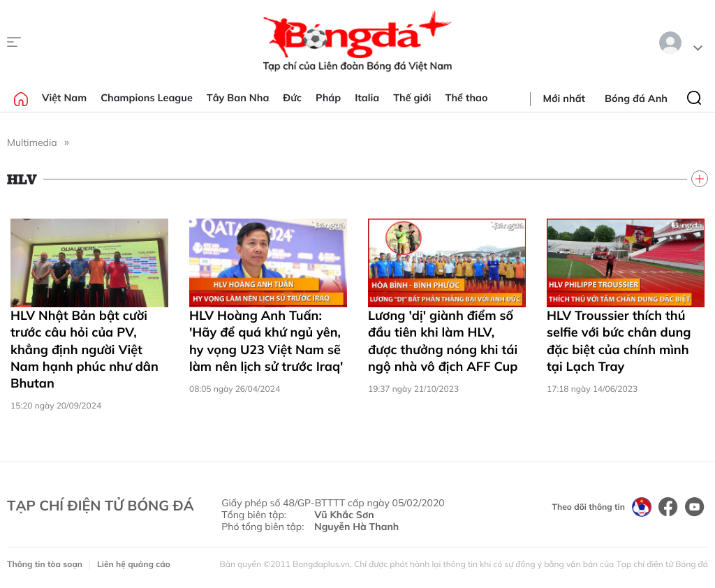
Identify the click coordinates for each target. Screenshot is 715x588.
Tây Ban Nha (238, 98)
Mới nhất (564, 98)
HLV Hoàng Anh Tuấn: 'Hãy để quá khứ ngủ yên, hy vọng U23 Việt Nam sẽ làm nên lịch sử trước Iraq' (266, 341)
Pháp (328, 98)
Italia (367, 98)
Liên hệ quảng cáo (134, 564)
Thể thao (467, 98)
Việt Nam (64, 98)
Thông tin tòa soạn (45, 564)
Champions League (147, 98)
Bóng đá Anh (636, 98)
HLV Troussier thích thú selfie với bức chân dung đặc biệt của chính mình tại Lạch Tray (619, 341)
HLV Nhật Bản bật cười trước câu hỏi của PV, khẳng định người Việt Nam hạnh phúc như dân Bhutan (84, 349)
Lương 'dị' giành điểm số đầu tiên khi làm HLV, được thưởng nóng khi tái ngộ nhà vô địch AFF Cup (443, 341)
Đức (292, 98)
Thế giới (412, 98)
